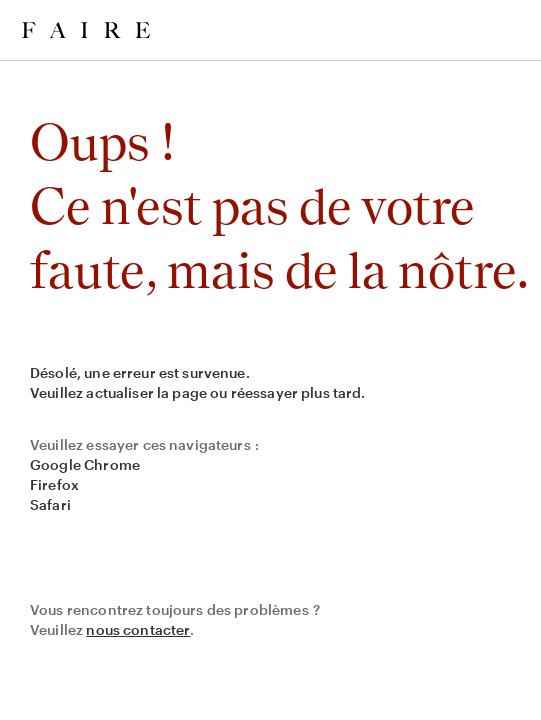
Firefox (54, 484)
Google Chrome (85, 464)
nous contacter (138, 629)
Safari (50, 504)
